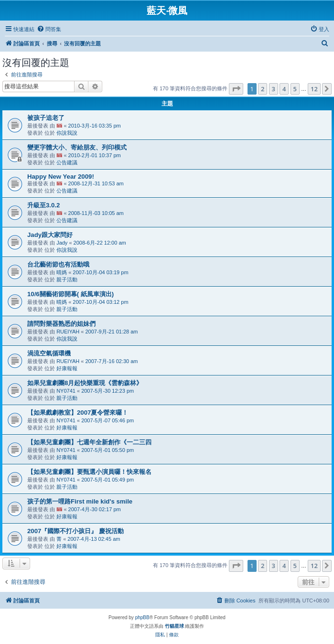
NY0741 (66, 391)
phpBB (142, 617)
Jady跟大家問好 (50, 235)
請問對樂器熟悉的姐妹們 (61, 324)
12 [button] (314, 89)
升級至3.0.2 (43, 205)
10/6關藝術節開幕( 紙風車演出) (70, 294)
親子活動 (67, 279)
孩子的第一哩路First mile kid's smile (80, 501)
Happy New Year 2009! (61, 177)
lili (59, 126)
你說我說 (67, 133)
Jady (62, 243)
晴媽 (62, 272)
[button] (236, 89)
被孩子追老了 (46, 118)
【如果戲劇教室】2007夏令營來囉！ (78, 413)
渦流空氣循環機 (49, 353)
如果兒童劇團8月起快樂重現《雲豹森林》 (85, 383)
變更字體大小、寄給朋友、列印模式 (77, 147)
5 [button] (295, 89)
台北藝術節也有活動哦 (58, 264)
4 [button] (284, 89)
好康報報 (67, 368)
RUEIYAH (68, 332)
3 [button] (274, 89)
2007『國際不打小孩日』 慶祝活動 (75, 531)
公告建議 (67, 162)
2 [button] (263, 89)
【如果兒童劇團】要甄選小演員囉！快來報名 (89, 472)
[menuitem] (49, 29)
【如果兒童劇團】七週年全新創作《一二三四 (89, 442)
